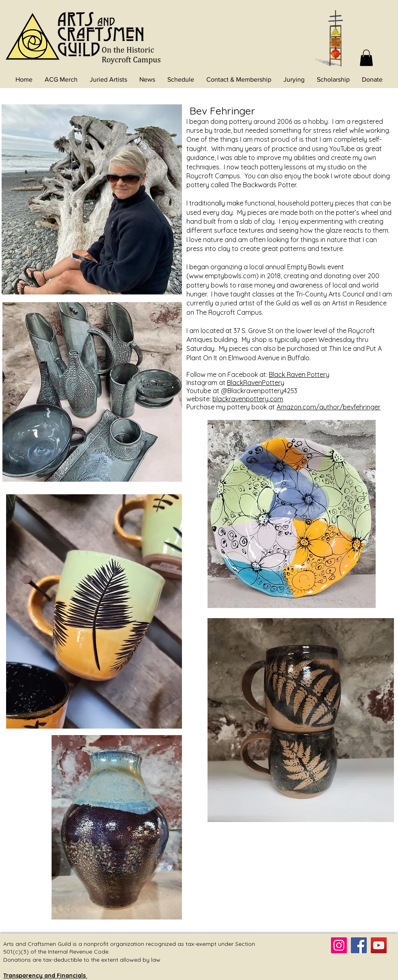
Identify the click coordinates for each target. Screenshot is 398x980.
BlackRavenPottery (256, 383)
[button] (366, 58)
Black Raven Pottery (299, 374)
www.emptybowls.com (223, 276)
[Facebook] (359, 945)
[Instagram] (339, 945)
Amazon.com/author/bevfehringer (329, 407)
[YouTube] (379, 945)
